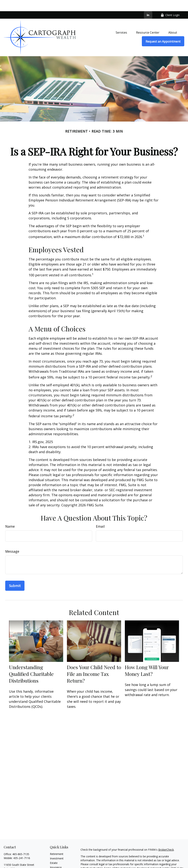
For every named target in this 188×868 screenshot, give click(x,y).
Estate (54, 852)
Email (100, 515)
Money (54, 865)
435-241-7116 (22, 847)
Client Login (170, 4)
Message (12, 540)
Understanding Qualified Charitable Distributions (31, 663)
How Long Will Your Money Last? (147, 659)
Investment (57, 847)
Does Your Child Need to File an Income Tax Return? (94, 663)
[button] (121, 21)
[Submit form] (15, 574)
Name (10, 515)
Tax (52, 861)
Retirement (57, 843)
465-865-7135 (21, 843)
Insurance (56, 856)
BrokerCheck (166, 838)
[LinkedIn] (148, 4)
